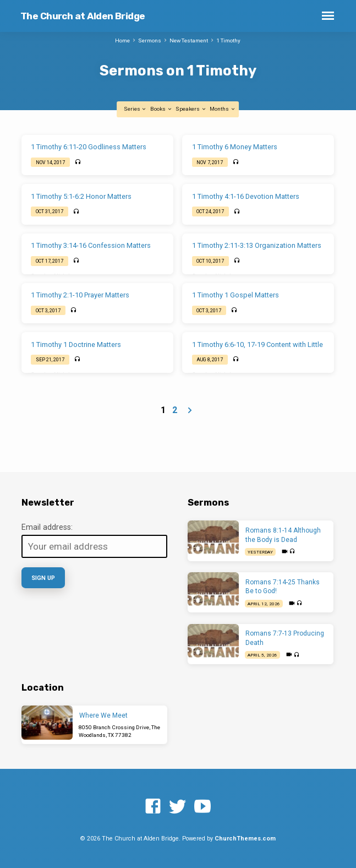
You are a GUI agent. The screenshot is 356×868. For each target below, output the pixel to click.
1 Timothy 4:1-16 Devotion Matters (246, 196)
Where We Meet (103, 715)
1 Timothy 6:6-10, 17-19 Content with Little (258, 345)
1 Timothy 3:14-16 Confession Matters (91, 245)
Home (122, 40)
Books (161, 109)
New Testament (189, 40)
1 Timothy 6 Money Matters (235, 147)
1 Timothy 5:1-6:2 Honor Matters (81, 196)
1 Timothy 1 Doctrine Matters (76, 345)
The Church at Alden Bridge (83, 16)
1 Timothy (228, 40)
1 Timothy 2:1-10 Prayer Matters (80, 295)
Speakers (191, 109)
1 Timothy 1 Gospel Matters (235, 295)
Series (135, 109)
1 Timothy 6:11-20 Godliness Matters (89, 147)
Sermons (150, 40)
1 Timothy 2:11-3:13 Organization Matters (257, 245)
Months (223, 109)
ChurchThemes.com (245, 839)
